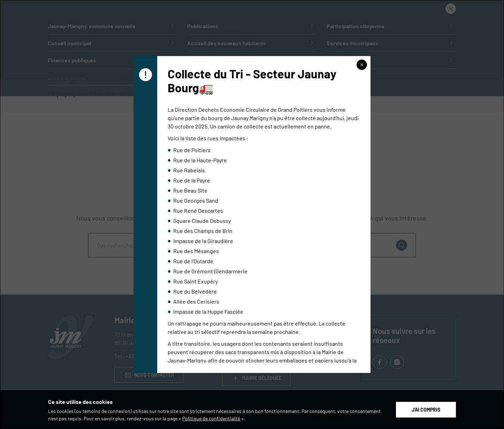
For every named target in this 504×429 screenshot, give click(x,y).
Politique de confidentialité (211, 418)
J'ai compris (426, 409)
